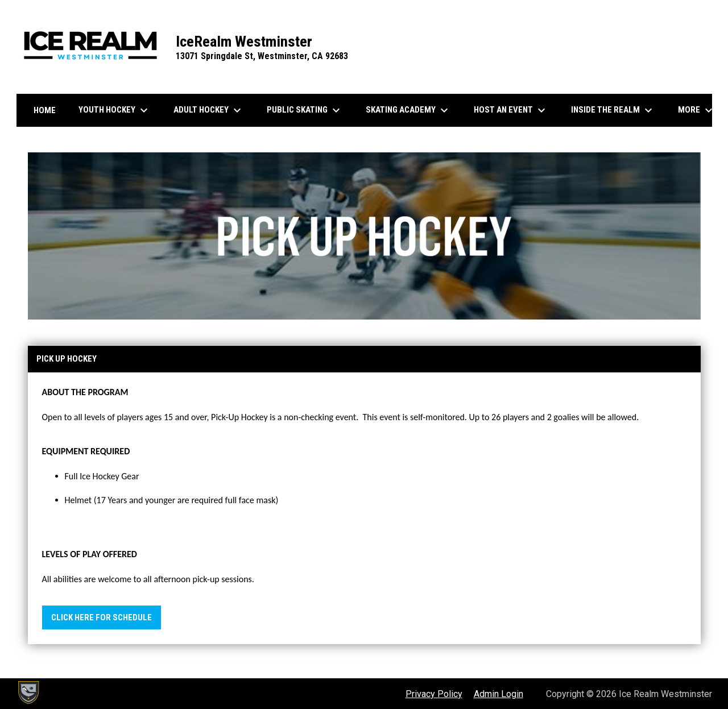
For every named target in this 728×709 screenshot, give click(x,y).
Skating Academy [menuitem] (408, 110)
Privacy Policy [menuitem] (434, 694)
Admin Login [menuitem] (499, 694)
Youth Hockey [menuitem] (115, 110)
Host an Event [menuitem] (511, 110)
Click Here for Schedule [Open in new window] (102, 617)
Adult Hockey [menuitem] (209, 110)
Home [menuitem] (45, 110)
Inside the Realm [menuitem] (613, 110)
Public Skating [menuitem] (305, 110)
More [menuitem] (697, 110)
